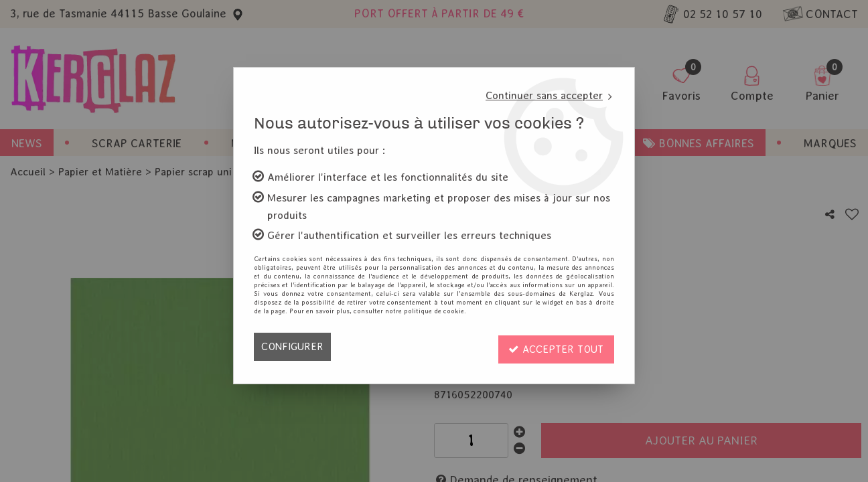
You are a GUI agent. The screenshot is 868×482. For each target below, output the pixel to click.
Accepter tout (555, 346)
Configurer (293, 346)
